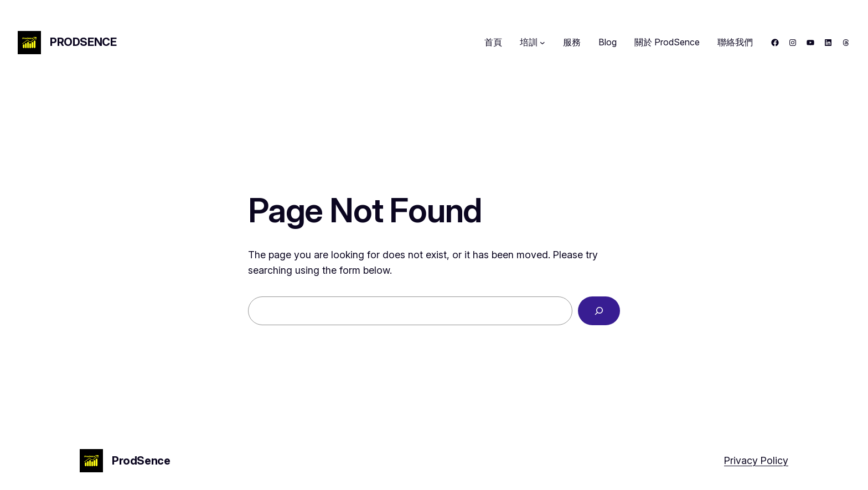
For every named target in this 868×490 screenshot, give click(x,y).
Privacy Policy (756, 460)
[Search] (599, 311)
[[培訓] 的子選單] (542, 43)
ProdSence (83, 42)
